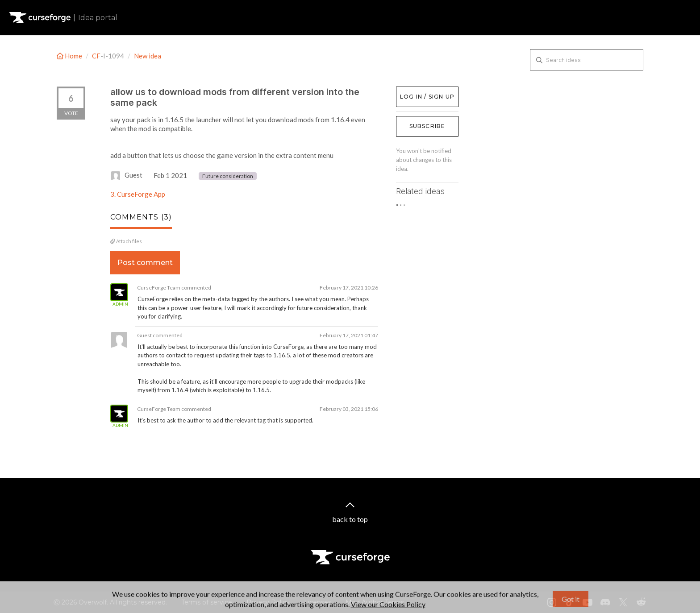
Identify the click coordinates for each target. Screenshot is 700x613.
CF (96, 56)
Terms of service (207, 602)
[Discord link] (605, 602)
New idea (148, 56)
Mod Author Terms (375, 602)
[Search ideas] (587, 60)
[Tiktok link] (570, 602)
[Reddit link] (641, 602)
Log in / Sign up (419, 91)
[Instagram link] (552, 602)
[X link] (623, 602)
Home (70, 56)
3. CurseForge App (138, 194)
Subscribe (427, 126)
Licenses (318, 602)
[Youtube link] (587, 602)
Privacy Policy (268, 602)
